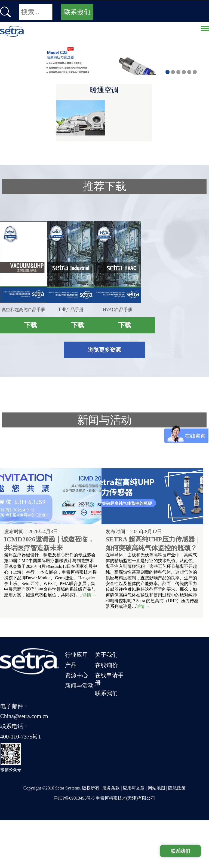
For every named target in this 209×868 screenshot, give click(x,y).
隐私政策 (177, 836)
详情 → (42, 722)
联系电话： (151, 779)
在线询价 (118, 773)
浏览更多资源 (104, 459)
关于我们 (118, 765)
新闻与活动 (85, 788)
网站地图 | (158, 836)
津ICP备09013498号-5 (74, 846)
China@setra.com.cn (161, 772)
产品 (76, 773)
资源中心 (82, 780)
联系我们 (118, 795)
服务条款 (111, 836)
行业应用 (82, 765)
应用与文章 (134, 836)
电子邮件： (151, 765)
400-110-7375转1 (157, 787)
